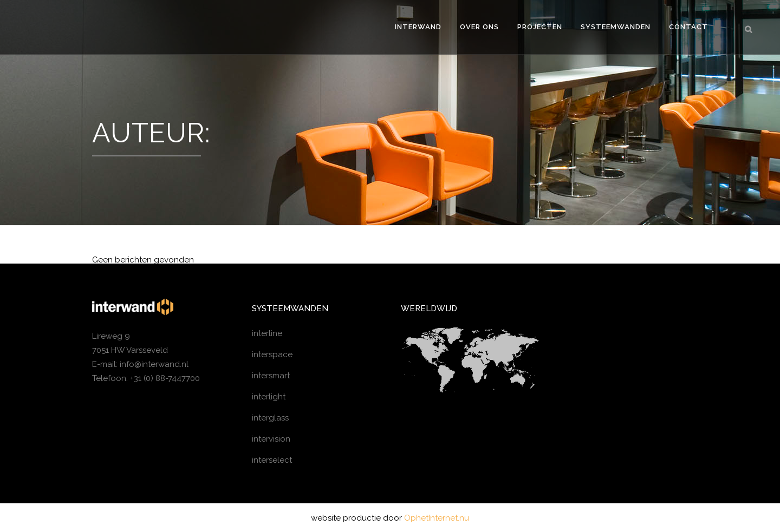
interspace (272, 354)
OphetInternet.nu (437, 518)
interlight (269, 397)
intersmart (271, 376)
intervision (271, 439)
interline (267, 333)
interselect (272, 460)
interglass (270, 418)
